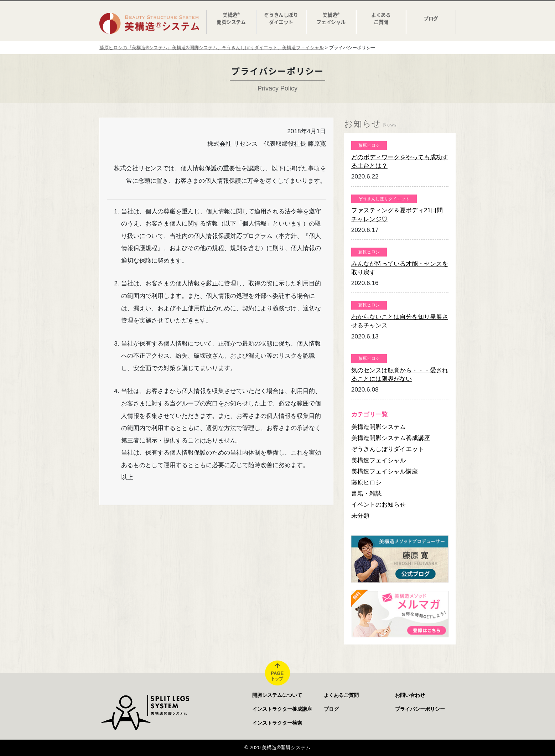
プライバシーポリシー (420, 709)
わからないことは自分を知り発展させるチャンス (400, 321)
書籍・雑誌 (366, 493)
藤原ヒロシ (366, 482)
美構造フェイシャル (378, 460)
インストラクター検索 (277, 723)
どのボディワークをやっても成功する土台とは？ (400, 161)
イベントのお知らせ (378, 504)
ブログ (331, 709)
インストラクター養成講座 (282, 709)
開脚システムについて (277, 695)
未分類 (360, 516)
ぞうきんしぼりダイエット (388, 449)
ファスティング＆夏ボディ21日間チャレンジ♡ (397, 214)
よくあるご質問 (341, 695)
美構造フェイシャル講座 (385, 471)
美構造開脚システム (378, 427)
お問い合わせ (410, 695)
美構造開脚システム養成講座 (391, 438)
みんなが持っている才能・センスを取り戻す (400, 268)
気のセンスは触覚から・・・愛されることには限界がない (400, 374)
